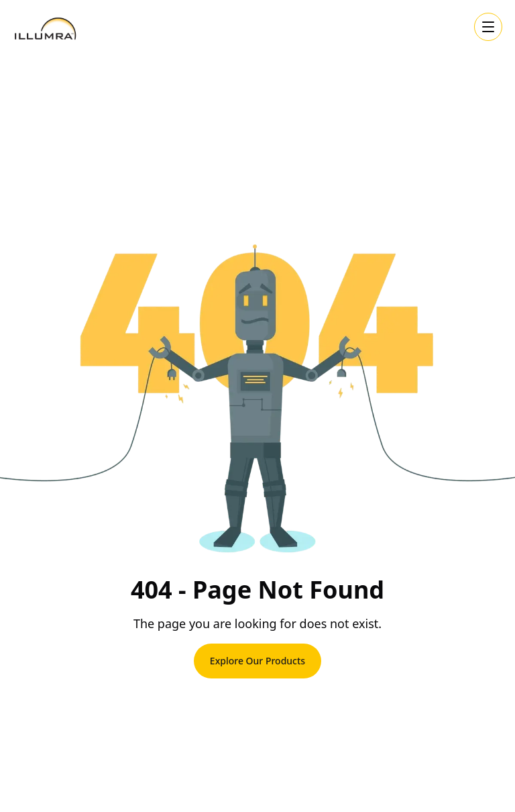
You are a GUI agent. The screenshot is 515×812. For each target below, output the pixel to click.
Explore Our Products (257, 661)
